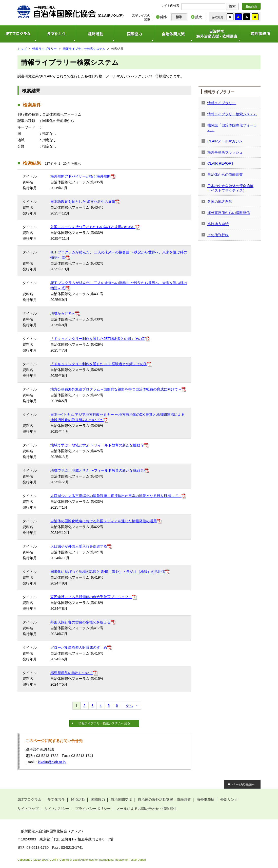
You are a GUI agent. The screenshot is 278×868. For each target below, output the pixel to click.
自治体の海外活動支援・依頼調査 (217, 34)
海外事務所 (206, 799)
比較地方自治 (218, 224)
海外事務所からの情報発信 (229, 213)
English (251, 6)
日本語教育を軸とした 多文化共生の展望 (83, 202)
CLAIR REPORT (220, 163)
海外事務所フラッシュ (225, 152)
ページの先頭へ (244, 784)
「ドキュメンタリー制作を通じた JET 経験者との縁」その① (99, 364)
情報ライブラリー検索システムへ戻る (104, 723)
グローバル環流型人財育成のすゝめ (79, 647)
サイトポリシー (57, 809)
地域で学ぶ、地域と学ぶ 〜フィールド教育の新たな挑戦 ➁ (97, 445)
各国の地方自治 (220, 202)
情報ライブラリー (45, 49)
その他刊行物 (218, 235)
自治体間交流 (173, 34)
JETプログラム (29, 799)
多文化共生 (56, 34)
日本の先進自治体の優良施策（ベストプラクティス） (230, 188)
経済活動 (95, 34)
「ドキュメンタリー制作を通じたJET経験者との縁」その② (98, 339)
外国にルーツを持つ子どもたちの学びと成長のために (93, 227)
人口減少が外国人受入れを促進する (79, 546)
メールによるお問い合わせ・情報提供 (147, 809)
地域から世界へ (63, 313)
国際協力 (134, 34)
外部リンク (229, 799)
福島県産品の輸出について (72, 673)
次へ (129, 706)
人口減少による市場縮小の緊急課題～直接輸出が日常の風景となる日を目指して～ (116, 496)
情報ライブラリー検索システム (84, 49)
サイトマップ (28, 809)
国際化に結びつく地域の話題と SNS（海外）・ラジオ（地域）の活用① (108, 572)
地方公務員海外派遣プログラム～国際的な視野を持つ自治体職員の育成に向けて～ (116, 389)
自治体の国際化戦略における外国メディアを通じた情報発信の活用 (104, 521)
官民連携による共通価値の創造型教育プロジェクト (91, 597)
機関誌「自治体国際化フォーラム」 (232, 127)
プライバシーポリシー (93, 809)
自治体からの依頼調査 (225, 175)
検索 (232, 6)
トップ (22, 49)
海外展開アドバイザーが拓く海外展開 (81, 176)
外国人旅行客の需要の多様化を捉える (81, 622)
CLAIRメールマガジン (225, 141)
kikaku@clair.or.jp (52, 762)
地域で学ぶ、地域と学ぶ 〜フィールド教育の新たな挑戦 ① (97, 470)
